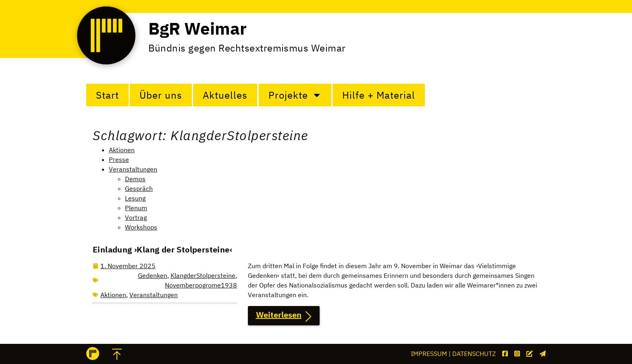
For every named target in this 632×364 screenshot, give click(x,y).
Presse (119, 159)
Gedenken (153, 275)
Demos (135, 179)
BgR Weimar (197, 28)
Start (107, 95)
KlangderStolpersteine (203, 275)
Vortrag (136, 217)
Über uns (161, 95)
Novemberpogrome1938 (201, 285)
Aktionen (122, 150)
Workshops (141, 227)
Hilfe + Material (379, 95)
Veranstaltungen (133, 169)
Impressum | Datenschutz (453, 354)
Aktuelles (225, 95)
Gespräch (139, 188)
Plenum (136, 208)
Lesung (135, 198)
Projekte (295, 95)
